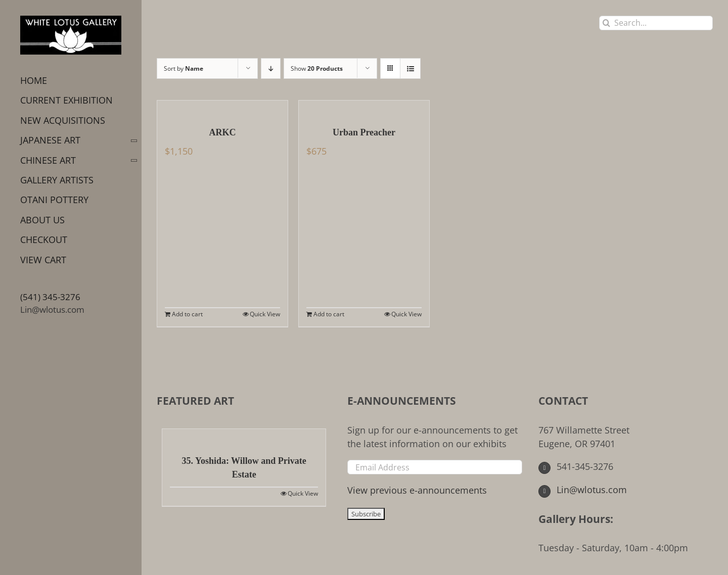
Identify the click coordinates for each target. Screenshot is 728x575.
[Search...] (656, 23)
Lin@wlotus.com (52, 309)
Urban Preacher (364, 132)
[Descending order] (271, 68)
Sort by (184, 68)
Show (317, 68)
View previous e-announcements (417, 490)
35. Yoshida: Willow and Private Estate (244, 468)
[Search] (606, 23)
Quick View (265, 314)
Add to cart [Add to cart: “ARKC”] (187, 314)
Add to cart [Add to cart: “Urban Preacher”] (329, 314)
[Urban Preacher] (364, 108)
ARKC (223, 132)
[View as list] (410, 68)
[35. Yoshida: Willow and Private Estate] (244, 437)
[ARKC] (222, 108)
